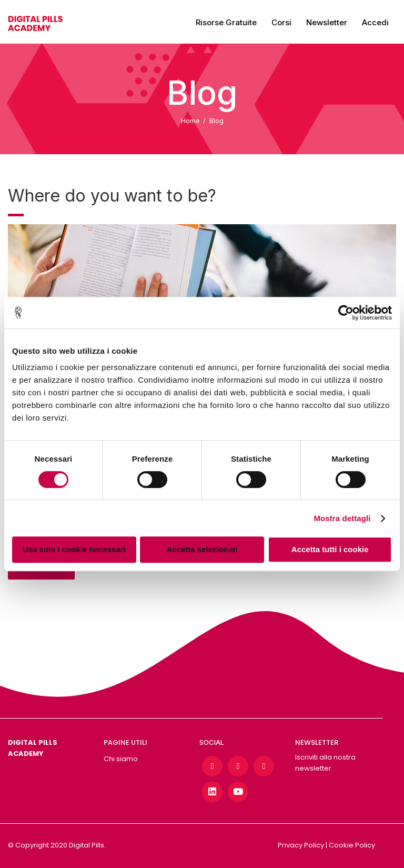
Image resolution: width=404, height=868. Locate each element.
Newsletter (327, 22)
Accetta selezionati (202, 549)
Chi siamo (121, 759)
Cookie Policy (352, 845)
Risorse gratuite (226, 22)
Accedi (375, 22)
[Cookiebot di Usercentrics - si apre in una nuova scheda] (346, 313)
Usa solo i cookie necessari (74, 549)
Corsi (281, 22)
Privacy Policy (301, 845)
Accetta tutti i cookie (330, 549)
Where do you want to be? (112, 196)
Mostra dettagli (342, 518)
